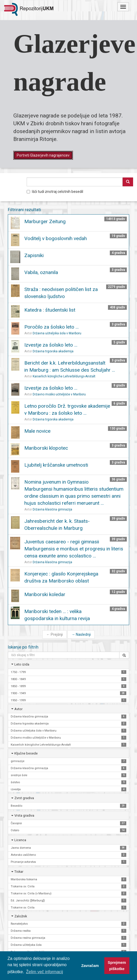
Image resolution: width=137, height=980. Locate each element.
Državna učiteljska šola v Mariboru (57, 333)
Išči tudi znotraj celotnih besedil (55, 192)
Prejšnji (55, 634)
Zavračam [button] (90, 966)
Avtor (18, 709)
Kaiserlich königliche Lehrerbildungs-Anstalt (64, 376)
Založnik (21, 916)
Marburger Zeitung (45, 221)
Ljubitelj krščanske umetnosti (56, 465)
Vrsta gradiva (24, 815)
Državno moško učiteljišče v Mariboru (59, 394)
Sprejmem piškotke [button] (117, 966)
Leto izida (22, 664)
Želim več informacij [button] (45, 972)
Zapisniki (34, 255)
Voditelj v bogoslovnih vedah (56, 238)
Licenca (20, 840)
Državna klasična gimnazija (52, 509)
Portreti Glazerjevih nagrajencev (43, 155)
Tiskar (19, 872)
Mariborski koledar (45, 594)
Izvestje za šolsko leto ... (51, 345)
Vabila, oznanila (41, 272)
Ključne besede (26, 753)
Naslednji (81, 634)
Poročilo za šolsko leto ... (52, 327)
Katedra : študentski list (50, 310)
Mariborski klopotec (46, 448)
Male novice (37, 431)
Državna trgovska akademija (53, 351)
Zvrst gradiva (24, 798)
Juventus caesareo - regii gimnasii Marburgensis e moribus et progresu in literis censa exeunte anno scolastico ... (74, 549)
